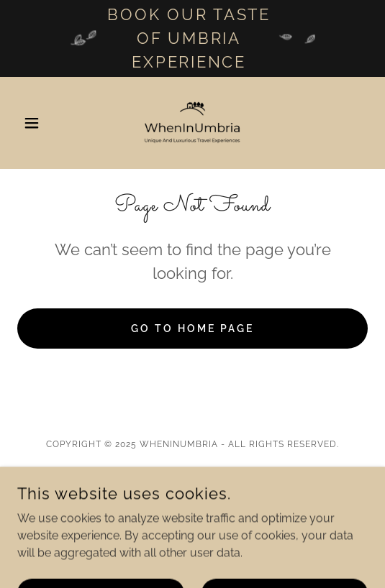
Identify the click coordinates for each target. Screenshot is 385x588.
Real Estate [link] (193, 478)
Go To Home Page (192, 329)
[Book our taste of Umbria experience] (192, 38)
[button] (44, 123)
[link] (193, 123)
